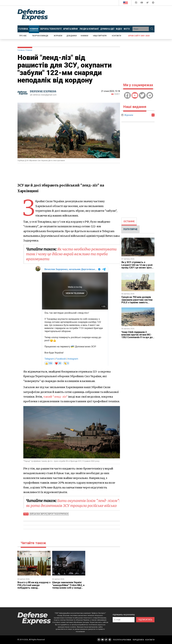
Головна (21, 50)
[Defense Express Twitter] (148, 3)
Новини (29, 50)
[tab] (129, 221)
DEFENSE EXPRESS (43, 91)
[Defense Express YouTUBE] (142, 3)
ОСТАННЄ (129, 221)
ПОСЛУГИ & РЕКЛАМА (122, 640)
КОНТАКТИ (150, 640)
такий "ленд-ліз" (55, 397)
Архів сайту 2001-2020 (139, 36)
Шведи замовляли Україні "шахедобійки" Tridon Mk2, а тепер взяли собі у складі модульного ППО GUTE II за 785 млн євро (68, 588)
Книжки (84, 36)
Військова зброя (38, 514)
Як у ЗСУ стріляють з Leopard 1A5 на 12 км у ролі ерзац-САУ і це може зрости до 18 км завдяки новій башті (138, 268)
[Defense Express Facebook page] (136, 3)
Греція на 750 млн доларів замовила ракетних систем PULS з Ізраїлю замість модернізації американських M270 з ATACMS (138, 302)
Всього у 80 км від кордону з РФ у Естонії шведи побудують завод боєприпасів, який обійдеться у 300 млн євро (34, 588)
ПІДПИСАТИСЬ (145, 620)
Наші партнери (100, 36)
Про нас (23, 36)
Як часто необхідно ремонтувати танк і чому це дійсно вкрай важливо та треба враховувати (71, 254)
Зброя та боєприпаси (58, 514)
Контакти (117, 36)
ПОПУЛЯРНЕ (130, 229)
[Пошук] (152, 29)
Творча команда (40, 36)
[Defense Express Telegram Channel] (153, 3)
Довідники (72, 36)
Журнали (58, 36)
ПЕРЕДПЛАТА (138, 640)
